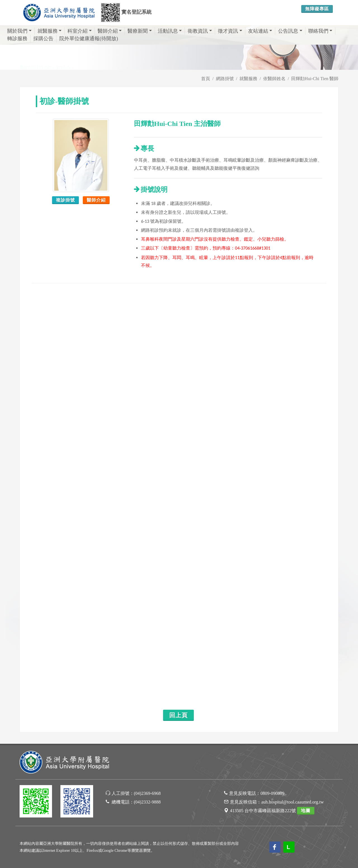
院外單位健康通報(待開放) (89, 39)
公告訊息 (290, 31)
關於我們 (19, 31)
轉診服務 (17, 39)
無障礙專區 (317, 9)
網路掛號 (225, 79)
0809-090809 (272, 793)
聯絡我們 (320, 31)
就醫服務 (50, 31)
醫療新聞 (140, 31)
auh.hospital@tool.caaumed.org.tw (292, 802)
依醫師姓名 (274, 79)
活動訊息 (170, 31)
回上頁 (178, 715)
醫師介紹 (110, 31)
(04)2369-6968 (147, 793)
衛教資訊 (200, 31)
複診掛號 (65, 200)
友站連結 (260, 31)
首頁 (206, 79)
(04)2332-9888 (147, 802)
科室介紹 (80, 31)
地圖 (306, 811)
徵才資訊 (230, 31)
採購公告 (43, 39)
